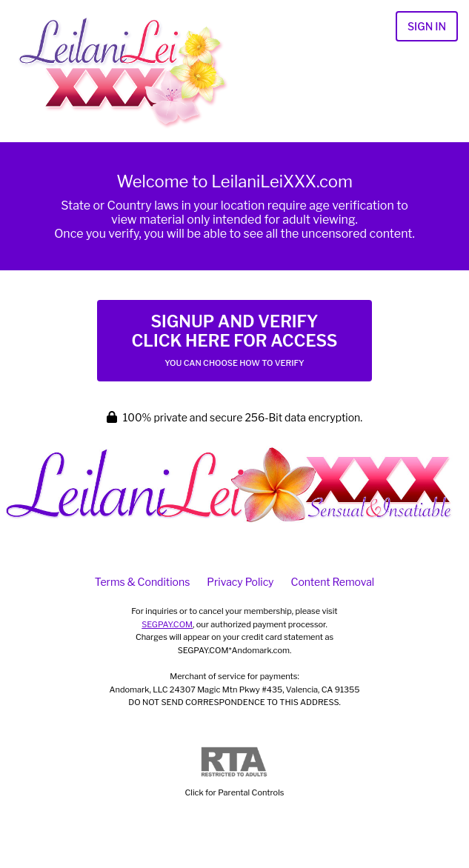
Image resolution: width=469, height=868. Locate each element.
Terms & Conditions (142, 582)
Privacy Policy (240, 582)
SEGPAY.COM (167, 624)
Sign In (427, 26)
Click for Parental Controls (235, 772)
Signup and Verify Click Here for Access (234, 340)
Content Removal (333, 582)
